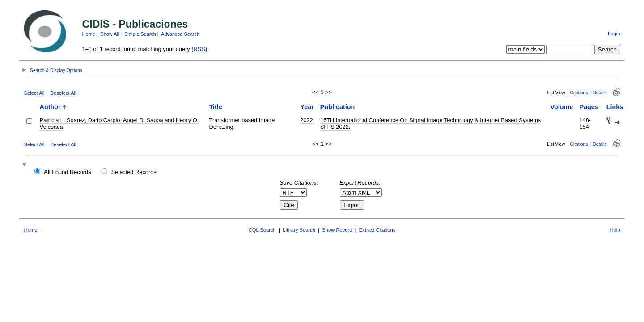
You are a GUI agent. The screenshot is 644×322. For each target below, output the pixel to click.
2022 (306, 120)
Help (615, 230)
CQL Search (262, 230)
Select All (34, 93)
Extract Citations (377, 230)
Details (600, 93)
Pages (589, 107)
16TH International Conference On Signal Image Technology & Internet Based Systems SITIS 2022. (430, 123)
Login (614, 34)
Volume (561, 107)
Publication (338, 107)
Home (89, 34)
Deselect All (63, 93)
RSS (199, 49)
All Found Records (67, 172)
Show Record (337, 230)
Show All (110, 34)
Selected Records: (135, 172)
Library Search (299, 230)
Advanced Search (180, 34)
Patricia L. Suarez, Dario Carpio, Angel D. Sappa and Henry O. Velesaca (119, 123)
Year (307, 107)
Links (615, 107)
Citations (579, 93)
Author (50, 107)
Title (216, 107)
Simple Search (140, 34)
